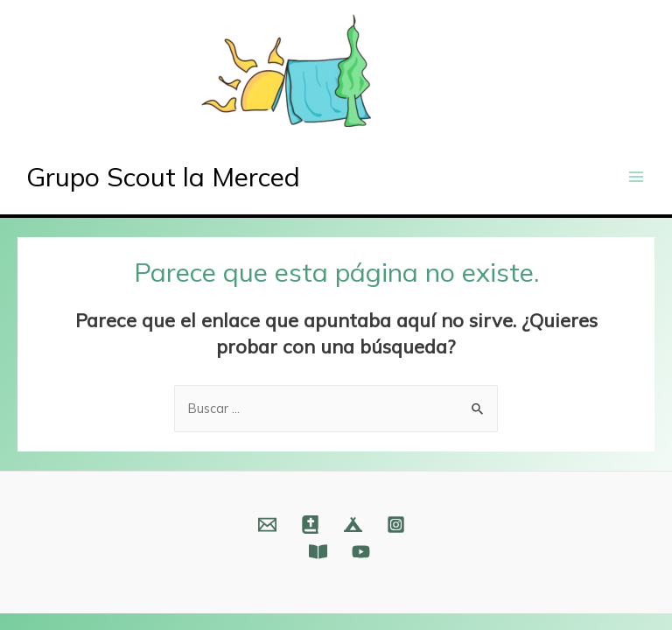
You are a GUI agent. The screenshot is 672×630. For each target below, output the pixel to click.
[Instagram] (396, 525)
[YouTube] (361, 552)
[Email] (267, 525)
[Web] (310, 525)
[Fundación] (318, 552)
